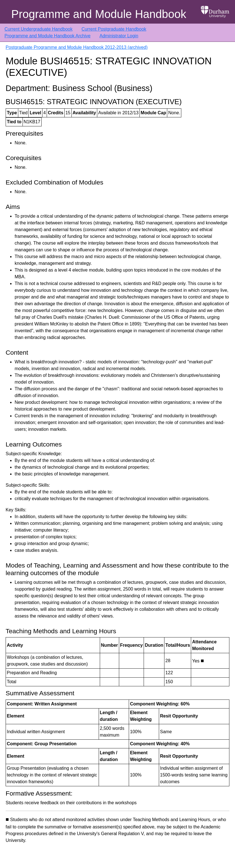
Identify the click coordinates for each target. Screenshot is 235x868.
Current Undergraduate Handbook (39, 29)
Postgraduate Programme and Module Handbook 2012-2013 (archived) (77, 47)
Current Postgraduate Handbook (114, 29)
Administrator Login (119, 36)
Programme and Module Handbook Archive (48, 36)
